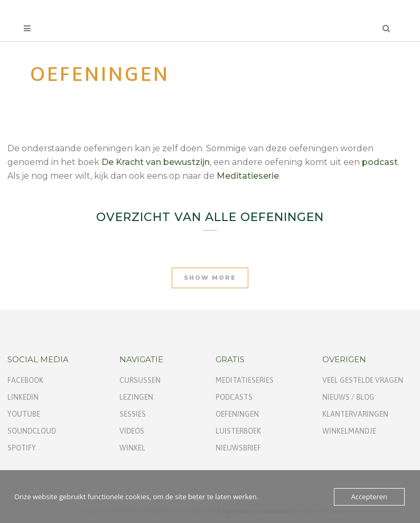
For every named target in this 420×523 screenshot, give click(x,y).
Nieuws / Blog (348, 397)
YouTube (24, 414)
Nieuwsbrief (238, 448)
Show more (210, 278)
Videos (132, 431)
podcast (380, 162)
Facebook (25, 380)
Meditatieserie (248, 176)
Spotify (22, 448)
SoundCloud (32, 431)
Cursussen (140, 380)
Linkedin (23, 397)
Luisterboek (238, 431)
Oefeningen (237, 414)
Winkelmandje (349, 431)
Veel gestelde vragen (363, 380)
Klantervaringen (355, 414)
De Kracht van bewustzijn (156, 162)
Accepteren (369, 497)
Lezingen (136, 397)
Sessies (133, 414)
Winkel (132, 448)
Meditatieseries (245, 380)
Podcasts (234, 397)
